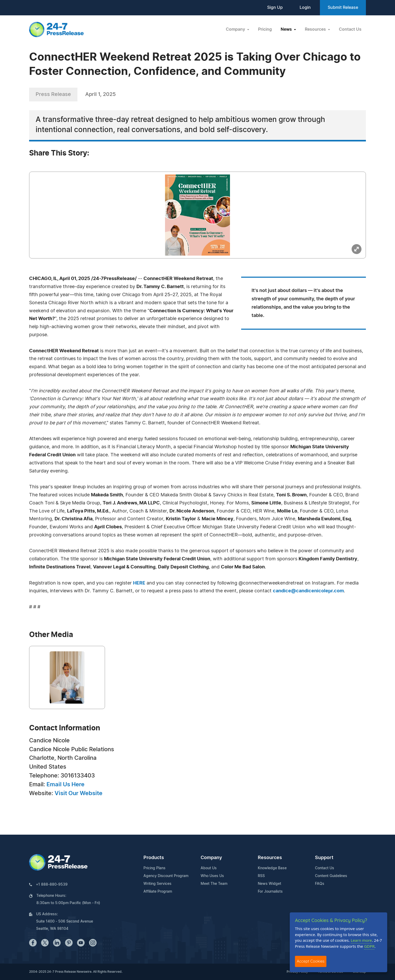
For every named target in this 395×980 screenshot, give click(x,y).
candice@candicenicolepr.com (308, 591)
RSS (261, 876)
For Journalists (270, 892)
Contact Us (350, 29)
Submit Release (343, 8)
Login (305, 8)
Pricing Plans (154, 868)
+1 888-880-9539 (52, 885)
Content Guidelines (331, 876)
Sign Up (275, 8)
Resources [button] (316, 29)
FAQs (320, 884)
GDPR (369, 946)
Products (154, 858)
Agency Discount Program (166, 876)
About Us (209, 868)
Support (324, 858)
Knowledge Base (272, 868)
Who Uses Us (212, 876)
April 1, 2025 (100, 94)
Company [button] (236, 29)
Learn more (361, 940)
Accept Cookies (311, 961)
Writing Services (157, 884)
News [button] (287, 29)
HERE (139, 583)
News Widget (269, 884)
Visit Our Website (78, 793)
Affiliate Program (158, 892)
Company (211, 858)
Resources (270, 858)
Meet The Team (214, 884)
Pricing (265, 29)
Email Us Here (65, 784)
